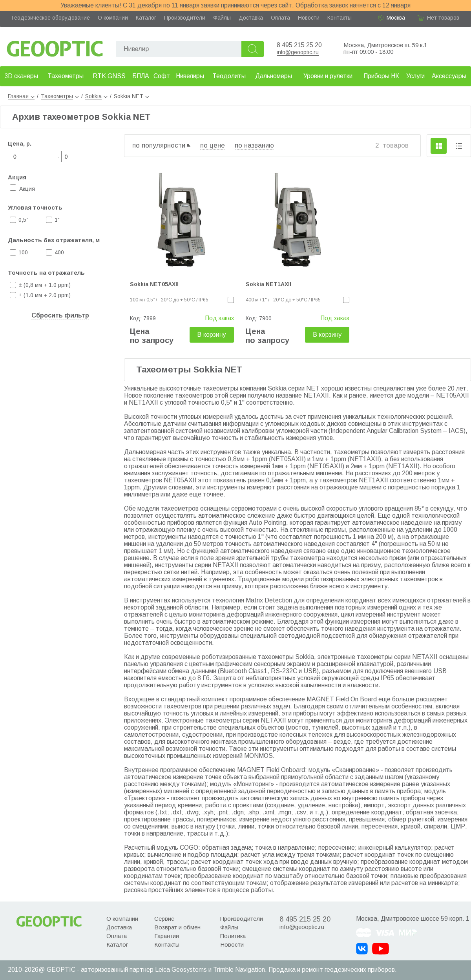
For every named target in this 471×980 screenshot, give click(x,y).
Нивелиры (190, 76)
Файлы (222, 18)
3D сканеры (21, 76)
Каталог (146, 18)
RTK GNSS (109, 76)
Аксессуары (449, 76)
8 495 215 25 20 (299, 45)
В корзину (212, 335)
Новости (309, 18)
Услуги (415, 76)
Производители (185, 18)
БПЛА (141, 76)
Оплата (280, 18)
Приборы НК (381, 76)
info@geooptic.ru (298, 52)
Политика (233, 936)
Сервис (164, 919)
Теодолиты (229, 76)
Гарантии (167, 936)
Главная (21, 96)
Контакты (340, 18)
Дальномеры (274, 76)
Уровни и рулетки (328, 76)
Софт (162, 76)
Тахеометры (66, 76)
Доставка (251, 18)
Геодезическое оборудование (51, 18)
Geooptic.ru (55, 47)
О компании (113, 18)
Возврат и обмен (177, 927)
